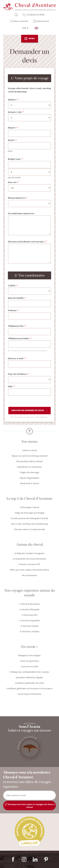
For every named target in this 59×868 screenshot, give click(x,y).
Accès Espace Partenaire (29, 694)
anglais (37, 28)
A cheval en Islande (30, 626)
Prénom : (13, 311)
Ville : (11, 387)
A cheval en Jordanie (30, 632)
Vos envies (30, 442)
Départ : (12, 128)
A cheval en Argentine (30, 621)
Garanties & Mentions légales (29, 678)
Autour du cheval (30, 544)
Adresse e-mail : (16, 359)
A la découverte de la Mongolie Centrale (29, 518)
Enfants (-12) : (15, 112)
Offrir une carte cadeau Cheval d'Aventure (29, 570)
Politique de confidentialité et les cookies (30, 672)
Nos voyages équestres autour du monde (30, 593)
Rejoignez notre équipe (29, 656)
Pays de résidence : (18, 374)
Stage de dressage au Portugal (29, 513)
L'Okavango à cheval (29, 507)
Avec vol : (13, 182)
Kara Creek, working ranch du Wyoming (29, 524)
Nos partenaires (30, 575)
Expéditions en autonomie (29, 467)
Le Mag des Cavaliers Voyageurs (29, 553)
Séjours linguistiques (29, 478)
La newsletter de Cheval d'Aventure (30, 559)
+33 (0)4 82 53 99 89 (33, 15)
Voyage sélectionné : (19, 88)
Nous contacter (19, 21)
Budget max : (15, 159)
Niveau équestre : (17, 198)
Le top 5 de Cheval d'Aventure (29, 499)
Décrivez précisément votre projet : (26, 242)
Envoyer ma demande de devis (28, 410)
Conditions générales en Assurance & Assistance (29, 689)
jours (10, 151)
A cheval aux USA (30, 615)
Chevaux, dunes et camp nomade (30, 529)
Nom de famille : (16, 298)
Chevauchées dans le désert (29, 461)
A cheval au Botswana (29, 604)
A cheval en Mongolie (30, 610)
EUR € (25, 28)
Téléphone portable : (19, 339)
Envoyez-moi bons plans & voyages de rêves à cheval (29, 806)
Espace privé (41, 21)
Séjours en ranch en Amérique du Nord (29, 456)
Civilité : (12, 286)
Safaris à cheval (30, 450)
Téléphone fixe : (16, 326)
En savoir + (30, 647)
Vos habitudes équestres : (21, 214)
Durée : (11, 140)
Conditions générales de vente (29, 683)
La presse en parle (29, 667)
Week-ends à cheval (29, 483)
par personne (14, 178)
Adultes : (12, 100)
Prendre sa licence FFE (30, 564)
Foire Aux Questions (30, 661)
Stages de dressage (29, 472)
